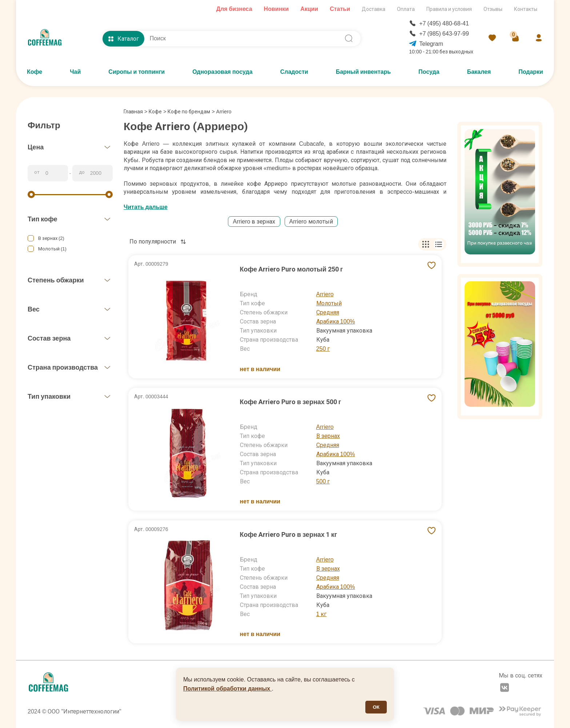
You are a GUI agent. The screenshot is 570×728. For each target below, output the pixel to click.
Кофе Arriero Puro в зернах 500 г (291, 402)
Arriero (325, 294)
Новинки (276, 9)
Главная (135, 112)
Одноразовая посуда (222, 72)
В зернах (328, 436)
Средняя (328, 312)
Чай (75, 72)
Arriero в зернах (254, 222)
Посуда (429, 72)
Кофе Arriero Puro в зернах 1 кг (289, 534)
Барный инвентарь (363, 72)
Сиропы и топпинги (137, 72)
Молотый (329, 303)
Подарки (531, 72)
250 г (323, 349)
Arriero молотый (311, 222)
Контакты (526, 9)
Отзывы (493, 9)
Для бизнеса (234, 9)
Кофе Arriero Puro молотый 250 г (292, 269)
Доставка (374, 9)
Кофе (35, 72)
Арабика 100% (336, 321)
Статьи (340, 9)
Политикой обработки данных (228, 689)
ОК (376, 707)
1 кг (322, 614)
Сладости (294, 72)
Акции (309, 9)
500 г (323, 481)
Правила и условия (449, 9)
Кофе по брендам (189, 112)
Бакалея (479, 72)
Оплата (406, 9)
